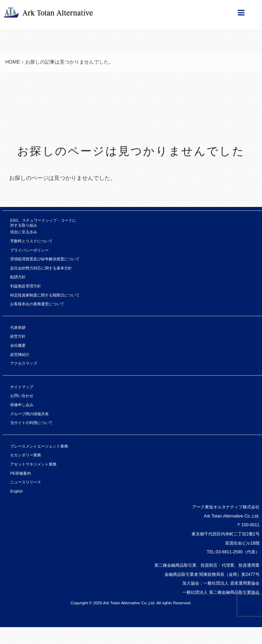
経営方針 (18, 336)
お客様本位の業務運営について (37, 304)
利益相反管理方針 (26, 286)
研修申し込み (22, 405)
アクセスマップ (24, 363)
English (16, 491)
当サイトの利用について (31, 423)
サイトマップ (22, 387)
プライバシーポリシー (29, 250)
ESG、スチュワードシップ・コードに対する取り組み (43, 223)
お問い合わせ (22, 396)
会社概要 (18, 345)
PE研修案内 (21, 473)
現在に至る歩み (24, 232)
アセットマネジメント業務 (33, 464)
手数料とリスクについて (31, 241)
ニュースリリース (26, 482)
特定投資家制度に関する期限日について (45, 295)
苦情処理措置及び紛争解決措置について (45, 259)
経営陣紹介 (20, 354)
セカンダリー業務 (26, 455)
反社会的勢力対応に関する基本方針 (41, 268)
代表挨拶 (18, 327)
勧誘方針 (18, 277)
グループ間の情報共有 (29, 414)
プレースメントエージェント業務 (39, 446)
